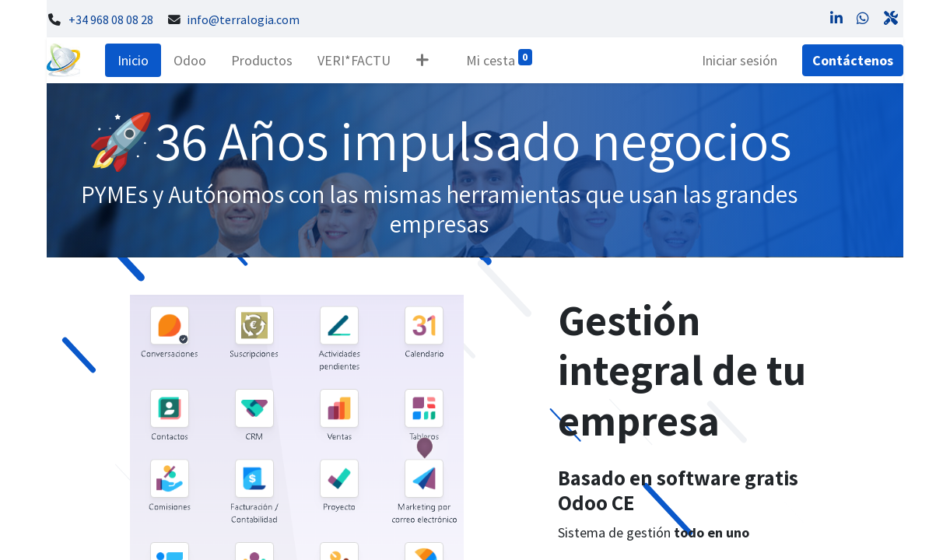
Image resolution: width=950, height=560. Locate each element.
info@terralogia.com (243, 20)
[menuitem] (133, 60)
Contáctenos (853, 60)
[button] (422, 60)
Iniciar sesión (740, 60)
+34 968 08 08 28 (111, 20)
